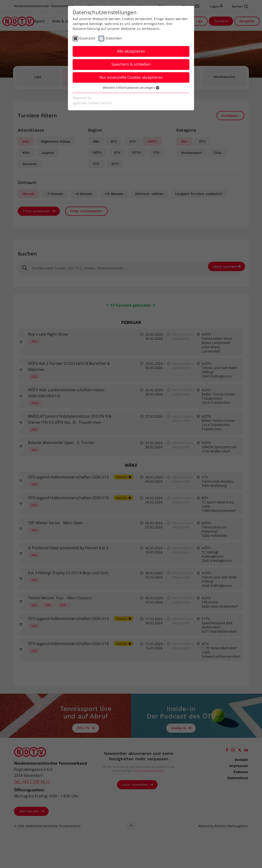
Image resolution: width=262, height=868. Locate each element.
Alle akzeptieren (131, 51)
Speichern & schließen (131, 64)
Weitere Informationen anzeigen (131, 88)
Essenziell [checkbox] (87, 38)
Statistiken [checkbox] (114, 38)
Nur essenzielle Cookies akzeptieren (131, 77)
